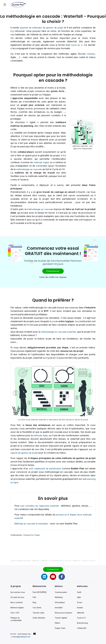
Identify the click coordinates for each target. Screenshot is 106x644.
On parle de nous (18, 591)
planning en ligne (19, 486)
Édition (58, 622)
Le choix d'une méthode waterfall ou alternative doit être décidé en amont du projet (53, 423)
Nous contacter (17, 596)
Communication (61, 585)
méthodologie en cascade (31, 169)
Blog (35, 596)
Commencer (52, 275)
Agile (79, 591)
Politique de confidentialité (16, 615)
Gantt (79, 585)
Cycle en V (77, 45)
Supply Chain (60, 628)
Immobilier (59, 602)
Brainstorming (83, 619)
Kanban (91, 54)
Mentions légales (18, 602)
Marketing (59, 591)
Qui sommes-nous (18, 585)
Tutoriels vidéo (39, 608)
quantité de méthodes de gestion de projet (42, 28)
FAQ (34, 591)
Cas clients (37, 602)
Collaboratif (82, 625)
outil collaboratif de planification (45, 472)
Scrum (80, 596)
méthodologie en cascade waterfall (61, 335)
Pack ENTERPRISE (41, 585)
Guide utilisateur (39, 614)
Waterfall (81, 608)
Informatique (60, 596)
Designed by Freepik (32, 539)
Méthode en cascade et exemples (33, 528)
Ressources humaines (60, 609)
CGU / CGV (15, 608)
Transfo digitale (61, 616)
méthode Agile (41, 162)
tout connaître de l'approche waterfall (41, 510)
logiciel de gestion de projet (25, 456)
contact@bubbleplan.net (21, 637)
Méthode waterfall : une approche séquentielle (83, 149)
